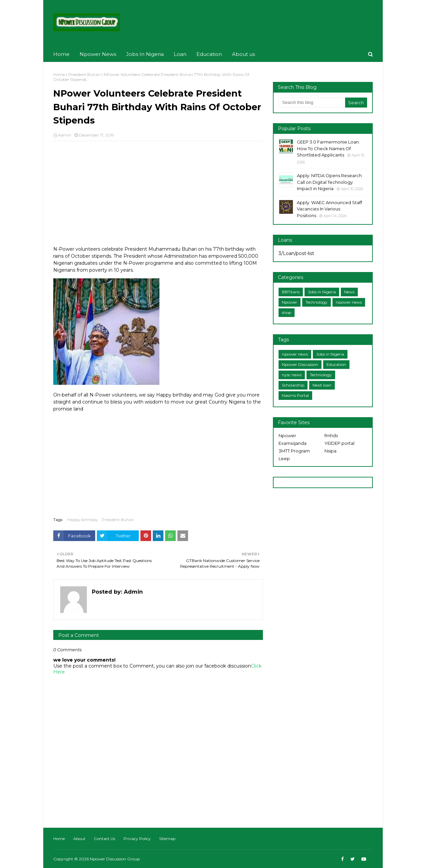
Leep (284, 458)
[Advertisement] (158, 194)
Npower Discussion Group (115, 859)
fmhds (331, 435)
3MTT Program (294, 451)
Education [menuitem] (209, 54)
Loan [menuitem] (180, 54)
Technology (317, 302)
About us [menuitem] (243, 54)
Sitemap (167, 839)
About (79, 839)
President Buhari (84, 74)
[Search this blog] (312, 103)
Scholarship (293, 385)
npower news (349, 302)
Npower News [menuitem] (98, 54)
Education (336, 364)
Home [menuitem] (61, 54)
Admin (65, 135)
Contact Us (105, 839)
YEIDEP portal (339, 443)
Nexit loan (322, 385)
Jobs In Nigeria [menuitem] (145, 54)
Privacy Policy (137, 839)
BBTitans (291, 292)
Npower (290, 302)
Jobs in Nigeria (322, 292)
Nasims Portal (295, 395)
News (349, 292)
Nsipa (330, 451)
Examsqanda (293, 443)
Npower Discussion (300, 364)
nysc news (292, 375)
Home (59, 74)
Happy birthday (83, 520)
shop (287, 312)
